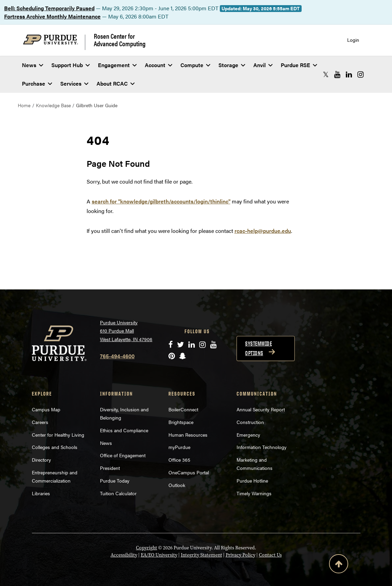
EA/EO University (159, 555)
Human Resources (188, 435)
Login (353, 40)
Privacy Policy (241, 555)
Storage (232, 65)
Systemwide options (258, 348)
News (33, 65)
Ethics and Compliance (124, 430)
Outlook (177, 485)
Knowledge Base (53, 105)
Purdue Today (115, 481)
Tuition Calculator (118, 493)
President (110, 468)
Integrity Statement (201, 555)
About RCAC (116, 83)
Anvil (263, 65)
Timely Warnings (254, 493)
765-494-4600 (117, 356)
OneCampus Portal (189, 472)
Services (74, 83)
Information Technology (262, 447)
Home (24, 105)
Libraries (41, 493)
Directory (41, 460)
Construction (250, 422)
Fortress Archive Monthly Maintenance (52, 16)
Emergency (248, 435)
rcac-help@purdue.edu (263, 231)
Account (159, 65)
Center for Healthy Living (58, 435)
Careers (40, 422)
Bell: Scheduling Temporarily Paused (49, 8)
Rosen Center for (120, 40)
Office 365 (179, 460)
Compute (195, 65)
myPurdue (179, 447)
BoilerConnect (183, 409)
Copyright (147, 548)
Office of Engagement (123, 455)
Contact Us (270, 555)
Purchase (37, 83)
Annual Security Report (261, 409)
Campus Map (46, 409)
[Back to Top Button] (339, 565)
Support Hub (71, 65)
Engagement (117, 65)
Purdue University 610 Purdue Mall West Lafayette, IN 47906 (126, 331)
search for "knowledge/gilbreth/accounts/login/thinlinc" (161, 201)
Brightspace (181, 422)
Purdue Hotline (252, 481)
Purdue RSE (299, 65)
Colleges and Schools (55, 447)
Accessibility (124, 555)
